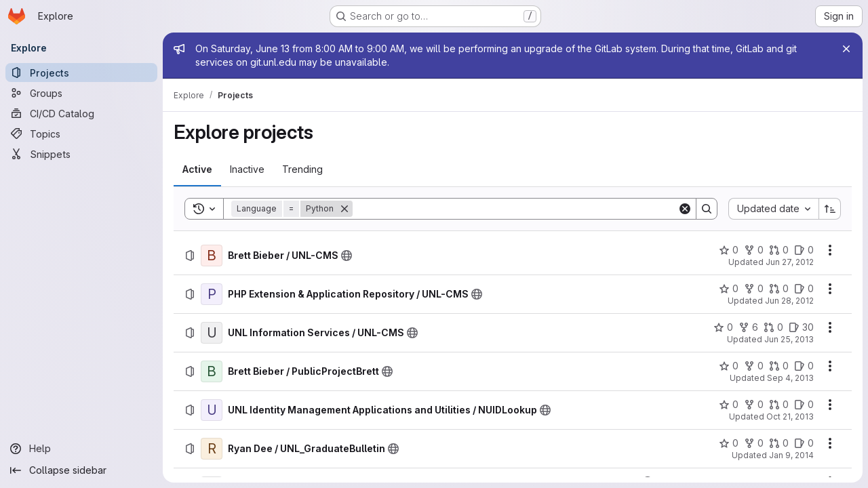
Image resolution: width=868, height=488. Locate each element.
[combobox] (773, 209)
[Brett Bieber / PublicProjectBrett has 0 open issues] (804, 366)
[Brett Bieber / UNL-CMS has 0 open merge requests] (779, 250)
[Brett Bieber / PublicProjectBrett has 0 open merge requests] (779, 366)
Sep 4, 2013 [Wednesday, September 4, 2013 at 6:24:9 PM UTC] (790, 378)
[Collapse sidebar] (81, 470)
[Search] (515, 209)
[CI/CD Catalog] (81, 113)
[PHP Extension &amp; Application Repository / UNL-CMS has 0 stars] (729, 289)
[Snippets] (81, 154)
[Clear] (685, 209)
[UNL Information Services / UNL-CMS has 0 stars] (723, 327)
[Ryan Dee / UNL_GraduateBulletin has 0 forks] (754, 443)
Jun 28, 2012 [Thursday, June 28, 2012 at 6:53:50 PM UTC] (789, 301)
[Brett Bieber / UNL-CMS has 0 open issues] (804, 250)
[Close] (846, 49)
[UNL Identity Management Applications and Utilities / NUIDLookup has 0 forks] (754, 405)
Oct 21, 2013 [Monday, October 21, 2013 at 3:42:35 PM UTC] (790, 416)
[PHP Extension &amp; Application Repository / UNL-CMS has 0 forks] (754, 289)
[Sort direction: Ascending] (830, 209)
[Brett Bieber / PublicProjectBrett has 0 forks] (754, 366)
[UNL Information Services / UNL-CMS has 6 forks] (748, 327)
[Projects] (81, 73)
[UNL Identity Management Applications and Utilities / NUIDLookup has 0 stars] (729, 405)
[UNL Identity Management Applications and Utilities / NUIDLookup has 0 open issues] (804, 405)
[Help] (81, 449)
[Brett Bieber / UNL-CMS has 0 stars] (729, 250)
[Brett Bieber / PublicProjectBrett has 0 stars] (729, 366)
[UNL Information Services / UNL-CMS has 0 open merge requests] (773, 327)
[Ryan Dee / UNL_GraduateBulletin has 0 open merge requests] (779, 443)
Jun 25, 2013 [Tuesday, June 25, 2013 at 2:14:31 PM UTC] (789, 339)
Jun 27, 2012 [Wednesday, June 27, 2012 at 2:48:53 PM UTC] (790, 262)
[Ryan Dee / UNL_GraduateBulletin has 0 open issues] (804, 443)
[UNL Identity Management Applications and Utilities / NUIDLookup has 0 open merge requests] (779, 405)
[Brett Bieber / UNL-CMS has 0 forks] (754, 250)
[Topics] (81, 134)
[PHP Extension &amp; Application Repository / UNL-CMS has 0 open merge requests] (779, 289)
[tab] (197, 169)
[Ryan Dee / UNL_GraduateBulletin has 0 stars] (729, 443)
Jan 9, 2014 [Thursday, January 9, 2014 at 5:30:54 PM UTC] (791, 455)
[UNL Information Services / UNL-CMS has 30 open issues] (801, 327)
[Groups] (81, 93)
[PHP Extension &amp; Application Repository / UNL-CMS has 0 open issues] (804, 289)
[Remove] (344, 209)
